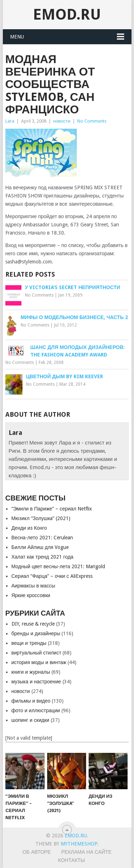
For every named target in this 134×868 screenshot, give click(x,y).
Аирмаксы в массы (33, 586)
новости (62, 121)
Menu (17, 37)
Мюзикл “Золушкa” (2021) (41, 518)
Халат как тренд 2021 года (43, 557)
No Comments (92, 121)
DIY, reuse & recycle (33, 624)
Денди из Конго (29, 528)
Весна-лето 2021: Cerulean (42, 538)
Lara (10, 121)
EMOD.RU (67, 14)
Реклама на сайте (86, 852)
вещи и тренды (29, 643)
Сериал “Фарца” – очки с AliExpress (52, 576)
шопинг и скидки (30, 720)
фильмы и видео (31, 701)
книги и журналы (31, 672)
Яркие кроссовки (31, 595)
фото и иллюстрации (36, 710)
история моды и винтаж (39, 662)
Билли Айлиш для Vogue (40, 547)
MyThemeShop (79, 844)
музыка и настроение (36, 682)
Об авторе (37, 852)
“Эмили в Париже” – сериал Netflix (52, 509)
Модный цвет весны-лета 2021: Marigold (58, 566)
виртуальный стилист (36, 653)
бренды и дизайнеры (36, 633)
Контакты (71, 860)
